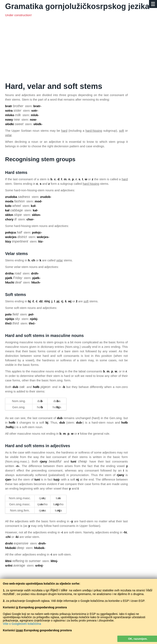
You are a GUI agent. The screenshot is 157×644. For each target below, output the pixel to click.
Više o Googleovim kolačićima (22, 624)
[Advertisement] (78, 51)
